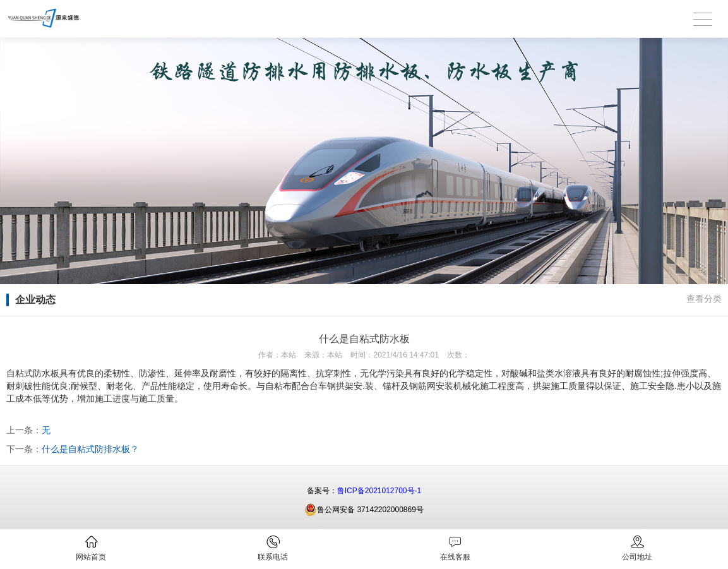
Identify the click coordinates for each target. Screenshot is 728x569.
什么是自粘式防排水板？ (90, 449)
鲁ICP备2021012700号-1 (379, 491)
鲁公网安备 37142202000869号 (364, 510)
